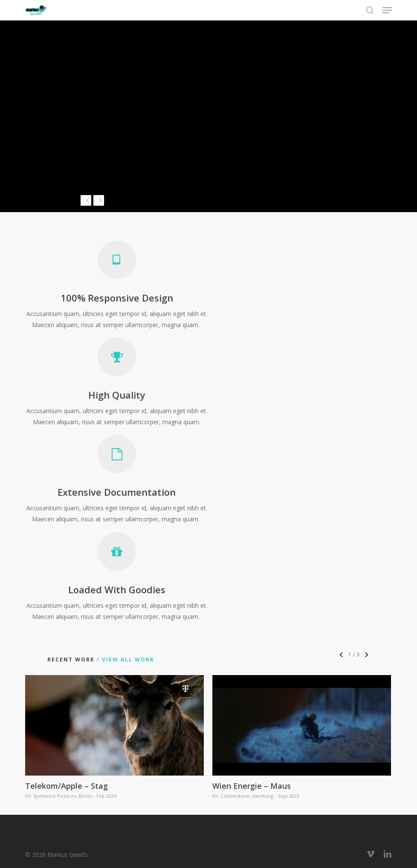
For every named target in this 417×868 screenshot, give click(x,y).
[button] (387, 10)
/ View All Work (125, 660)
